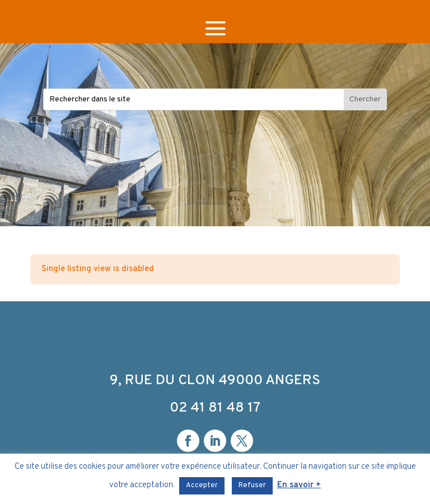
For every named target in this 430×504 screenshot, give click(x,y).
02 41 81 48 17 (215, 408)
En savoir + (299, 485)
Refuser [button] (252, 486)
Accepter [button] (202, 486)
